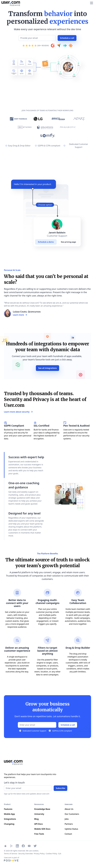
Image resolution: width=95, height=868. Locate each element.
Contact (68, 834)
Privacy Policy (39, 854)
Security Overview (26, 854)
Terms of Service (11, 854)
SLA (60, 854)
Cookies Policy (51, 854)
